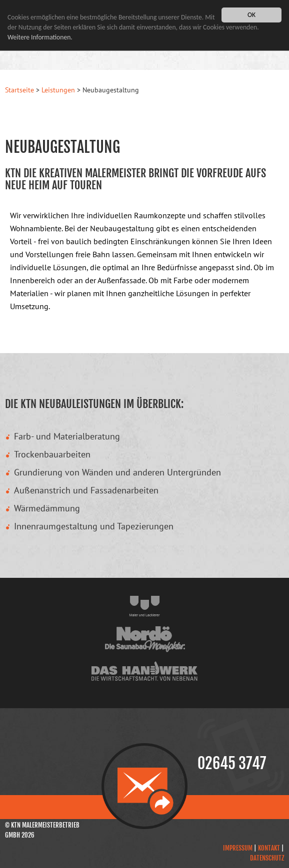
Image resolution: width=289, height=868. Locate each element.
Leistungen (58, 90)
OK (251, 15)
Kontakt (269, 848)
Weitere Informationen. (40, 37)
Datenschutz (267, 858)
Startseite (19, 90)
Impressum (238, 848)
